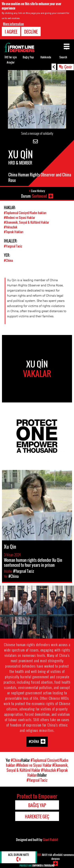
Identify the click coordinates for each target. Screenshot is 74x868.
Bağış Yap (28, 57)
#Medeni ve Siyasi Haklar (19, 217)
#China (8, 260)
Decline (31, 32)
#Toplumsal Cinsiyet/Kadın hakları (25, 213)
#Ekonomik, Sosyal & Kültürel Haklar (26, 222)
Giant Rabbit (50, 840)
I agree (11, 32)
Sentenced (39, 196)
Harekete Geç (37, 816)
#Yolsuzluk (11, 227)
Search (63, 57)
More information (13, 24)
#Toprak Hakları (14, 232)
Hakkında (46, 57)
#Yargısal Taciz (13, 246)
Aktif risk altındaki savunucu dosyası (55, 857)
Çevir (68, 67)
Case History (38, 191)
